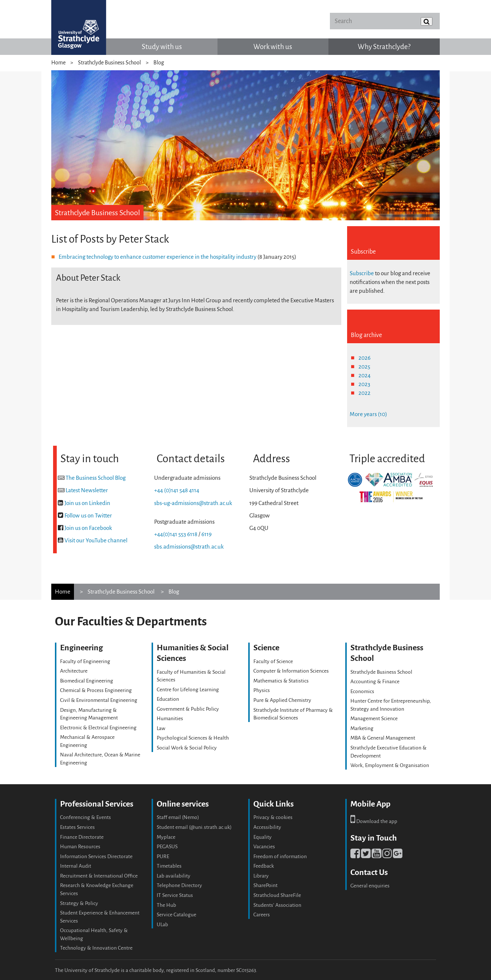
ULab (162, 925)
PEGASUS (167, 847)
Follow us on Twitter (88, 515)
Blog (159, 63)
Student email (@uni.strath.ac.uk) (194, 827)
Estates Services (77, 827)
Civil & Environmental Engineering (99, 700)
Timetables (169, 866)
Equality (263, 837)
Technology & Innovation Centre (96, 948)
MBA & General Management (383, 738)
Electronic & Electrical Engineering (98, 728)
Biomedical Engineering (87, 681)
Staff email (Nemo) (178, 817)
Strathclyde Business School (109, 63)
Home (58, 63)
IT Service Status (175, 895)
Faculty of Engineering (85, 661)
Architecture (74, 671)
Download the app (374, 821)
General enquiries (370, 886)
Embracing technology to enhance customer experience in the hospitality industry (157, 257)
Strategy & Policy (79, 903)
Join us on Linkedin (87, 503)
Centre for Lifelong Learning (188, 690)
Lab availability (174, 876)
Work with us (273, 47)
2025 (364, 366)
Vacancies (264, 847)
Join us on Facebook (88, 528)
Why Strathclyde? (384, 47)
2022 (364, 393)
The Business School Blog (96, 478)
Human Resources (80, 847)
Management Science (374, 719)
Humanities (170, 719)
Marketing (362, 728)
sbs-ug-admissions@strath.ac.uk (193, 503)
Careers (262, 915)
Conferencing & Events (85, 817)
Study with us (162, 47)
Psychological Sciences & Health (193, 738)
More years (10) (368, 414)
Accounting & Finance (375, 682)
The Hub (166, 905)
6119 (207, 534)
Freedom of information (280, 856)
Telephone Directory (179, 885)
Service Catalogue (176, 915)
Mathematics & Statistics (281, 681)
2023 (364, 384)
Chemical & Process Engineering (96, 690)
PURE (163, 856)
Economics (362, 691)
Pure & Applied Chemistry (282, 700)
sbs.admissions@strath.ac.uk (189, 547)
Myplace (166, 837)
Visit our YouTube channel (96, 540)
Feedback (264, 866)
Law (161, 728)
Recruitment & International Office (99, 876)
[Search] (385, 21)
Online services (183, 804)
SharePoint (265, 885)
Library (261, 876)
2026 (364, 358)
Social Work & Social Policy (187, 748)
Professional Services (97, 804)
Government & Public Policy (188, 709)
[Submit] (427, 21)
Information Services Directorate (96, 856)
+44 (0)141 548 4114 (177, 490)
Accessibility (267, 827)
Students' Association (277, 905)
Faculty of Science (273, 661)
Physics (262, 690)
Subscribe (362, 273)
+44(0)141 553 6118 (176, 534)
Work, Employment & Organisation (390, 765)
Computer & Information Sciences (291, 671)
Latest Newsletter (87, 490)
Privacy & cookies (273, 817)
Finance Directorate (82, 837)
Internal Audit (76, 866)
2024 (364, 375)
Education (168, 699)
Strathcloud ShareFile (277, 895)
